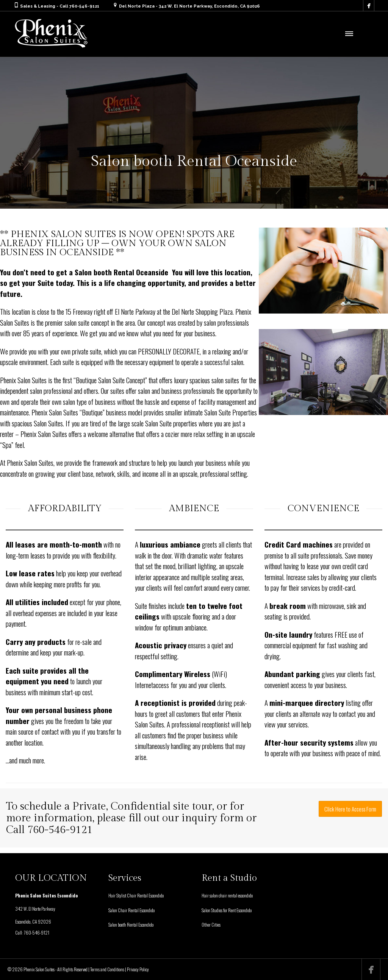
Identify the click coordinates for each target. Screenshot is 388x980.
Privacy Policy (138, 969)
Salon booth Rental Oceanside (121, 272)
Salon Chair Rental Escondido (131, 910)
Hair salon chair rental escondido (227, 895)
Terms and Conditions (107, 969)
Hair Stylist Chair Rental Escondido (136, 895)
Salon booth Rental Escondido (131, 925)
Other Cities (211, 925)
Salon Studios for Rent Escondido (227, 910)
